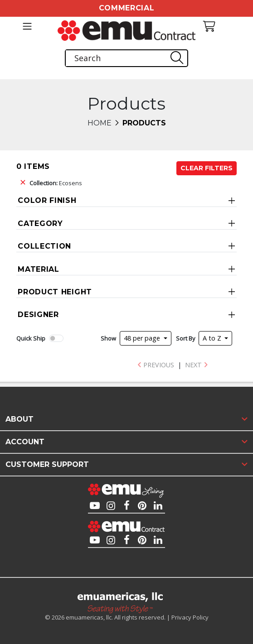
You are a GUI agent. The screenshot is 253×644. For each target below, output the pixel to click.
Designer (38, 315)
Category (40, 223)
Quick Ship (31, 338)
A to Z (213, 338)
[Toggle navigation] (27, 26)
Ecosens (56, 183)
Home (100, 123)
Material (39, 269)
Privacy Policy (190, 617)
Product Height (55, 292)
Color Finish (47, 200)
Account (25, 442)
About (19, 419)
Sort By (185, 338)
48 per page (143, 338)
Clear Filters (207, 168)
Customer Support (47, 464)
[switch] (56, 338)
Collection (44, 246)
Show (108, 338)
